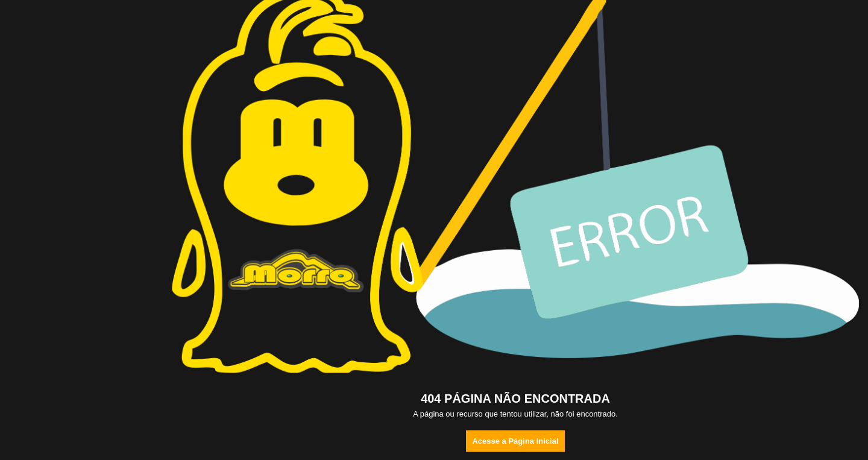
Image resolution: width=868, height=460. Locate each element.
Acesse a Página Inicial (515, 441)
